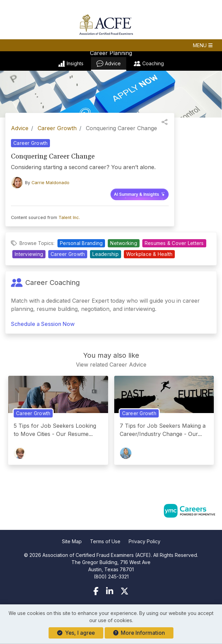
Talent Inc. (69, 217)
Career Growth (57, 128)
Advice (109, 64)
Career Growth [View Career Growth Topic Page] (30, 143)
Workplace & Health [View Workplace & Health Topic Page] (149, 254)
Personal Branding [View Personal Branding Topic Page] (81, 243)
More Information (139, 633)
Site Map (72, 541)
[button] (111, 45)
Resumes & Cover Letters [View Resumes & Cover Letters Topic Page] (174, 243)
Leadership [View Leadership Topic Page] (106, 254)
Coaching (149, 64)
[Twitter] (125, 591)
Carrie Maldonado (50, 183)
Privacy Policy (145, 541)
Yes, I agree (76, 633)
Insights (71, 64)
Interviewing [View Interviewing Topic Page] (29, 254)
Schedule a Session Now (43, 324)
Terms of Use (105, 541)
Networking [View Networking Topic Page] (124, 243)
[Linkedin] (110, 591)
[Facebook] (96, 591)
